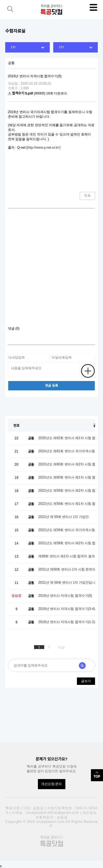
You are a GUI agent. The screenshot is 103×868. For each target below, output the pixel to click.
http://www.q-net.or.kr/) (44, 148)
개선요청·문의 (51, 784)
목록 (87, 196)
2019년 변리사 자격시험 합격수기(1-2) (67, 622)
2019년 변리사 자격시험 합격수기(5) (65, 596)
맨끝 (62, 647)
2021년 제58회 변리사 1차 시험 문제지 (67, 569)
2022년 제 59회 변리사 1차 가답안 (64, 517)
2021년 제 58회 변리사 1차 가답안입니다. (69, 582)
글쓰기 (86, 681)
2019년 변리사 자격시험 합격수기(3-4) (67, 609)
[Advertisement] (51, 269)
